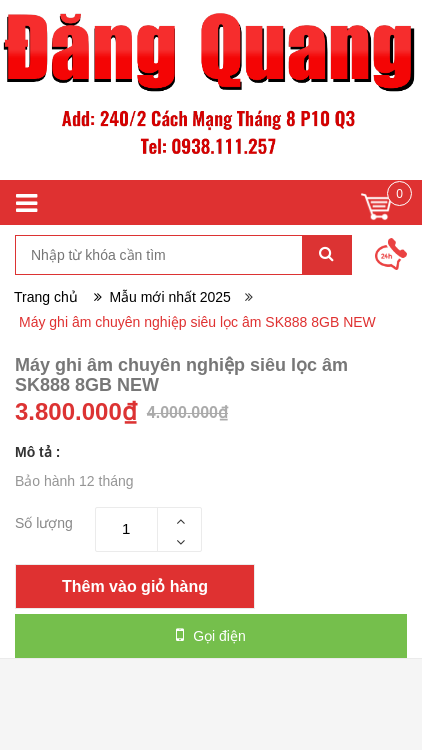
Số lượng (44, 523)
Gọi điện (210, 635)
